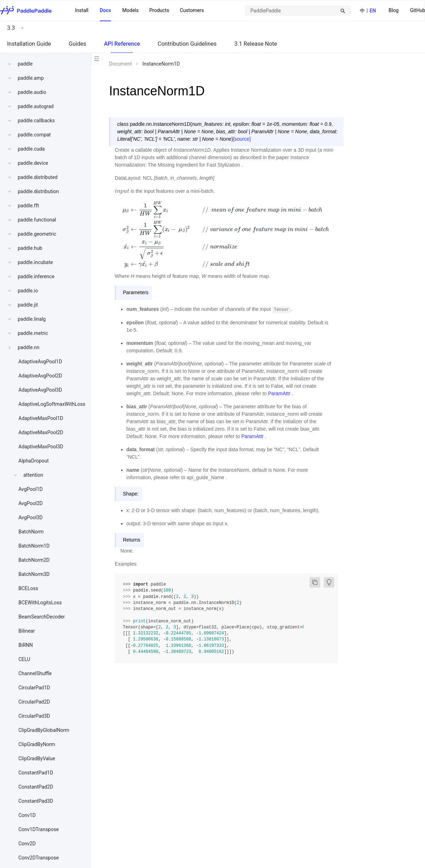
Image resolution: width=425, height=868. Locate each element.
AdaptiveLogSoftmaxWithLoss (52, 404)
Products (159, 10)
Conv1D (27, 815)
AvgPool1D (31, 489)
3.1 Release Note (256, 44)
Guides (77, 44)
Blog (393, 10)
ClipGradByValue (37, 758)
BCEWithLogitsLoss (40, 603)
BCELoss (28, 588)
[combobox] (298, 11)
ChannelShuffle (35, 673)
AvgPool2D (31, 503)
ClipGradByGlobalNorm (44, 730)
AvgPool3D (31, 517)
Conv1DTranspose (39, 829)
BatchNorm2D (34, 560)
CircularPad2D (34, 702)
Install (82, 10)
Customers (192, 10)
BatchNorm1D (34, 546)
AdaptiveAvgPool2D (40, 376)
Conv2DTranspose (39, 858)
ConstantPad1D (36, 773)
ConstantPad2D (36, 787)
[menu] (140, 11)
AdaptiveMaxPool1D (41, 418)
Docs (106, 10)
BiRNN (26, 645)
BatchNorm (31, 532)
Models (130, 10)
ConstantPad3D (36, 801)
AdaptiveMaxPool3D (41, 447)
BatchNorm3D (34, 574)
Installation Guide (29, 44)
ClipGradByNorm (37, 744)
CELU (24, 659)
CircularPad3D (34, 716)
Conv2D (27, 844)
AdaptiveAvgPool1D (40, 362)
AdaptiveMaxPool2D (41, 432)
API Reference (122, 44)
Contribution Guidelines (187, 44)
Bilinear (27, 631)
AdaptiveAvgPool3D (40, 390)
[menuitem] (393, 11)
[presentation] (122, 191)
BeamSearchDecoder (42, 617)
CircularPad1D (34, 688)
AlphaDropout (34, 461)
